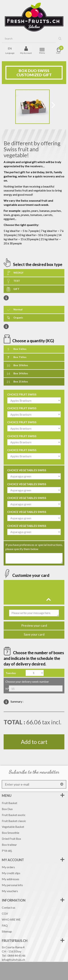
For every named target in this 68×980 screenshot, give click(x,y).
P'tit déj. (7, 851)
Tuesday (11, 673)
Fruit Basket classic (14, 821)
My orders (8, 867)
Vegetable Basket (13, 827)
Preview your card (34, 625)
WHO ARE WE (11, 919)
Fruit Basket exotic (14, 815)
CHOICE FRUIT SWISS (22, 394)
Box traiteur (9, 845)
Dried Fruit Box (11, 839)
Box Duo (7, 809)
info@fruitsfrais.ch (13, 960)
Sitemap (7, 931)
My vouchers (10, 891)
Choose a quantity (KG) (34, 341)
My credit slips (11, 873)
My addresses (11, 879)
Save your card (34, 634)
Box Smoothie (11, 833)
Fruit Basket (10, 803)
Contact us (9, 907)
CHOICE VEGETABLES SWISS (27, 470)
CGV (5, 913)
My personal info (12, 885)
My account (13, 860)
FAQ (5, 925)
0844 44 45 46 (16, 955)
